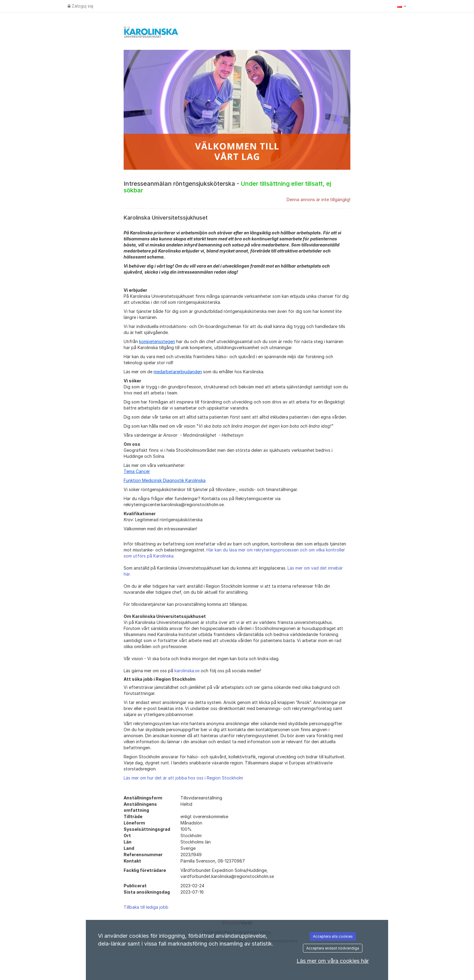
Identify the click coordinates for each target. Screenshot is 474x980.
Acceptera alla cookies (333, 936)
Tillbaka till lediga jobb (146, 907)
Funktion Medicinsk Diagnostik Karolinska (165, 480)
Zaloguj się (80, 6)
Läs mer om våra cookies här (333, 961)
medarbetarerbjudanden (178, 372)
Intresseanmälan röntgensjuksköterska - (227, 187)
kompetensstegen (157, 341)
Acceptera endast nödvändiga (333, 948)
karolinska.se (187, 671)
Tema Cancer (137, 471)
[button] (402, 6)
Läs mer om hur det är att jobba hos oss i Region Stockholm (183, 778)
